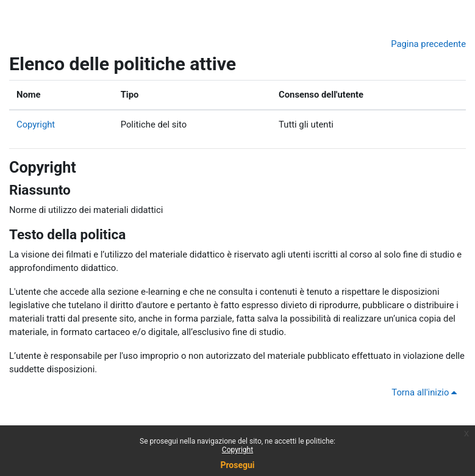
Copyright (36, 124)
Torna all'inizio (426, 392)
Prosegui (237, 465)
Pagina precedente (428, 44)
